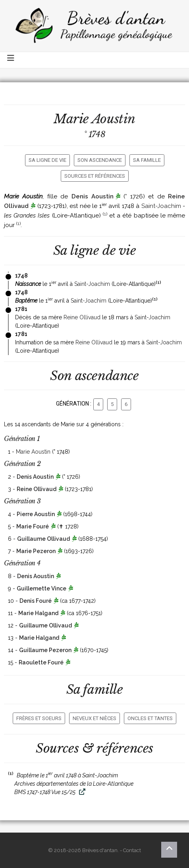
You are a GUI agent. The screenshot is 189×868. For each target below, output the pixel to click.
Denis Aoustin (93, 196)
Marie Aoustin (33, 452)
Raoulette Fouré (41, 662)
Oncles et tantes (150, 718)
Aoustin (114, 119)
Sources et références (95, 176)
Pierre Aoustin (36, 514)
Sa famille (147, 160)
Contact (132, 850)
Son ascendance (100, 160)
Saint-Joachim (161, 206)
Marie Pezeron (36, 551)
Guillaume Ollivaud (43, 539)
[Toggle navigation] (11, 60)
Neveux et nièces (94, 718)
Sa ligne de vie (47, 160)
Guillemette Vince (41, 588)
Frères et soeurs (39, 718)
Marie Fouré (33, 526)
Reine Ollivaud (82, 317)
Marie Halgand (38, 613)
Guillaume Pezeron (45, 650)
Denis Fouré (36, 601)
